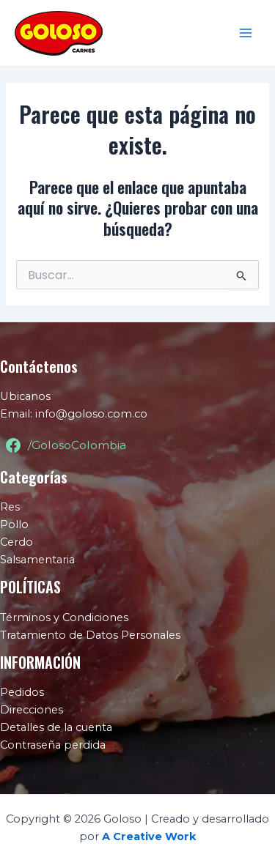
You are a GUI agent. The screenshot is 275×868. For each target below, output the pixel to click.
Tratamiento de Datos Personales (90, 635)
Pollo (14, 524)
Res (10, 507)
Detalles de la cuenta (56, 727)
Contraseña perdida (53, 745)
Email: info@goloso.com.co (74, 414)
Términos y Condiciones (64, 617)
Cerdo (16, 542)
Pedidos (22, 692)
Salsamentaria (37, 560)
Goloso (136, 33)
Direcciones (32, 710)
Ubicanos (25, 396)
